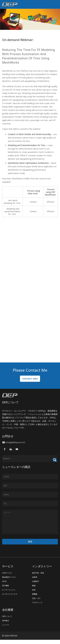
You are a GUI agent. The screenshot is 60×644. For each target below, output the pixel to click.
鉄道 (34, 594)
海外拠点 (6, 625)
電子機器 (6, 590)
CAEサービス (7, 577)
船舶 (34, 590)
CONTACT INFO (30, 379)
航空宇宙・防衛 (38, 577)
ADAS (4, 586)
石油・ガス (36, 602)
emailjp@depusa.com (15, 442)
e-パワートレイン (9, 594)
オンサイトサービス (10, 598)
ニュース (6, 629)
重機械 (35, 598)
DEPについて (7, 621)
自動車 (35, 581)
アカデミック (37, 607)
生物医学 (36, 586)
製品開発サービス (9, 581)
